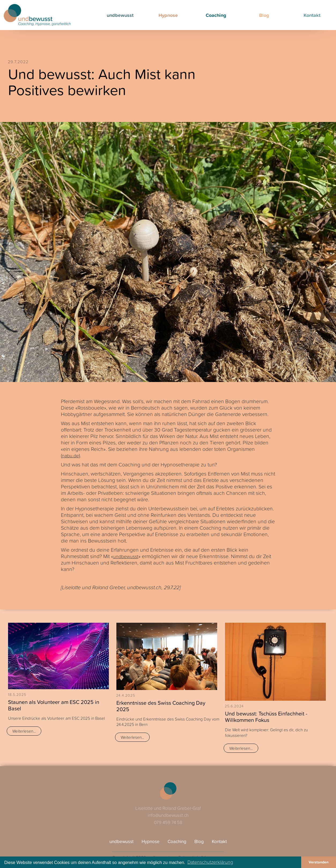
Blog (264, 15)
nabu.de (70, 455)
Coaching (216, 15)
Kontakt (312, 15)
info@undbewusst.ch (168, 815)
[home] (37, 15)
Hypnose (168, 15)
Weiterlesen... (24, 731)
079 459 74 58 (168, 822)
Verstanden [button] (319, 862)
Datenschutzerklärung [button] (210, 862)
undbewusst (120, 15)
